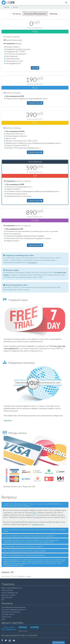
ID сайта (37, 517)
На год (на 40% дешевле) (35, 14)
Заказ (35, 68)
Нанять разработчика (10, 593)
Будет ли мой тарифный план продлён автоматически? (24, 555)
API (3, 600)
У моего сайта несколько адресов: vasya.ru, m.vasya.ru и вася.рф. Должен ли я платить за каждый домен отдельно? (32, 505)
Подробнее (26, 49)
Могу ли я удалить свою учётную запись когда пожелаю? (25, 551)
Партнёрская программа (11, 612)
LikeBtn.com (24, 635)
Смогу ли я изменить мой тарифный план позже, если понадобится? (29, 536)
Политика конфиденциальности (14, 609)
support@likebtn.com (14, 588)
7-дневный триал (35, 103)
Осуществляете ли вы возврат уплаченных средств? (23, 546)
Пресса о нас (6, 617)
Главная (6, 7)
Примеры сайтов (8, 614)
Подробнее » (33, 262)
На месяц (17, 14)
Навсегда (53, 14)
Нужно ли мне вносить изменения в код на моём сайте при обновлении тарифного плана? (34, 530)
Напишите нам (7, 590)
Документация (7, 597)
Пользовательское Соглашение (13, 607)
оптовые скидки (38, 524)
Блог (3, 619)
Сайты (40, 351)
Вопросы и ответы (25, 576)
